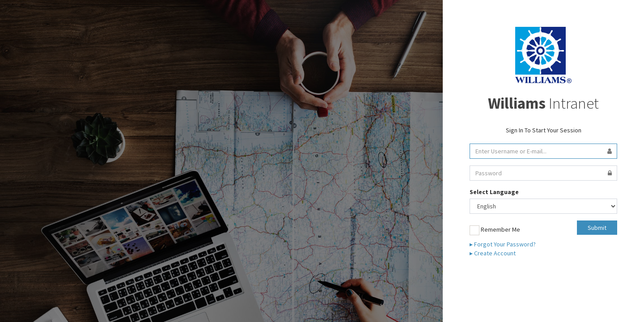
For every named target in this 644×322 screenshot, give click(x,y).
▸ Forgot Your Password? (503, 244)
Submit (597, 228)
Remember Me (495, 230)
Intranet (543, 103)
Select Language (494, 192)
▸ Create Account (493, 253)
